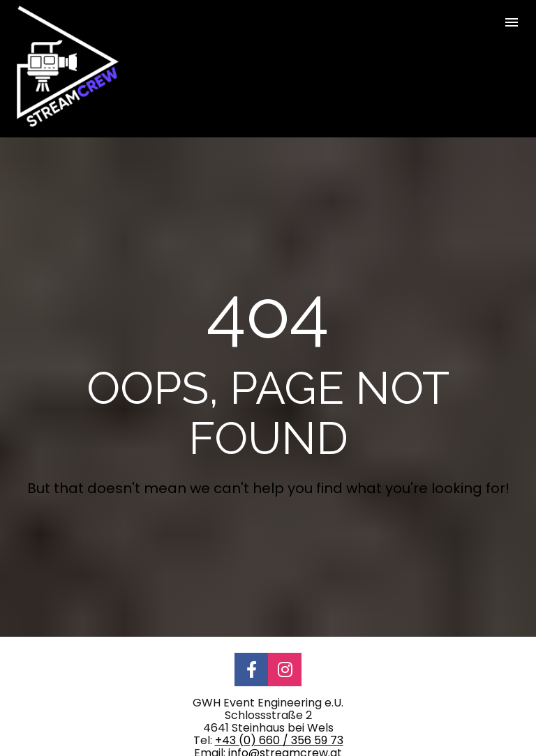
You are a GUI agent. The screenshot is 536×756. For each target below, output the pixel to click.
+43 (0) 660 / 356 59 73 (279, 715)
